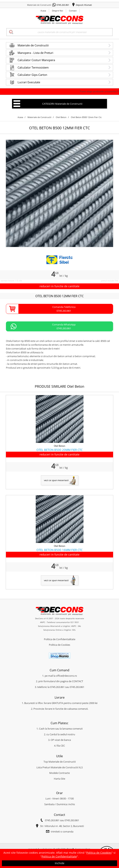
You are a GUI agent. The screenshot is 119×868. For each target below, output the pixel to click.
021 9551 (75, 622)
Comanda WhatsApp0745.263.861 (64, 326)
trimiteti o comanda (62, 832)
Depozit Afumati (84, 5)
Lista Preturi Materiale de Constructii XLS (60, 767)
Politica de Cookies (59, 645)
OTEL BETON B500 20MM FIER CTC (59, 450)
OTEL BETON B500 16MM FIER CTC (59, 550)
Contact (73, 11)
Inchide (60, 863)
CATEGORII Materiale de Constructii (62, 104)
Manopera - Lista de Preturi (35, 53)
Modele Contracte (59, 773)
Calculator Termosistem (33, 67)
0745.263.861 (63, 5)
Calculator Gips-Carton (32, 75)
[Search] (59, 32)
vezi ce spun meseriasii (56, 480)
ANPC (43, 622)
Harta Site (59, 779)
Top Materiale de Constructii (60, 762)
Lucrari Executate (29, 82)
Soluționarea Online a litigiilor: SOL (59, 630)
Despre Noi (57, 11)
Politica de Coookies (99, 853)
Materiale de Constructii (33, 45)
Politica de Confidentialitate (60, 639)
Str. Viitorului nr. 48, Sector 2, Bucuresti (62, 826)
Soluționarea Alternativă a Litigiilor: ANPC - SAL (59, 626)
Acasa (43, 11)
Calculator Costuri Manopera (36, 60)
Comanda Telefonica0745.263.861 (64, 309)
